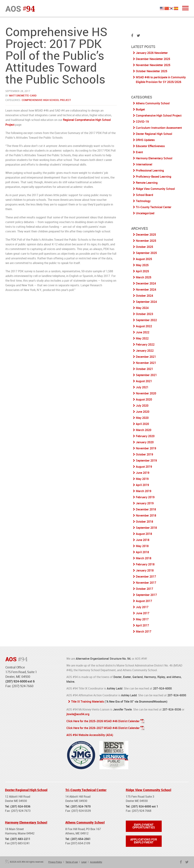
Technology (143, 201)
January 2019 (145, 503)
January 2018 (145, 570)
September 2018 (146, 528)
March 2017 (144, 631)
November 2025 (146, 241)
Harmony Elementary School (154, 158)
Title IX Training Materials (87, 702)
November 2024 (146, 290)
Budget (140, 109)
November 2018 (146, 515)
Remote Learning (147, 183)
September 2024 (146, 302)
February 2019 (145, 497)
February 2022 (145, 344)
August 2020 (144, 399)
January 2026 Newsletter (152, 53)
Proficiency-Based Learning (154, 177)
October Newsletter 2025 (152, 71)
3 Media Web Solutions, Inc (7, 861)
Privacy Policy (55, 862)
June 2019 (143, 473)
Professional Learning (150, 170)
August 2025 (144, 259)
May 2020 (142, 418)
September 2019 (146, 460)
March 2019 (144, 491)
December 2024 (146, 283)
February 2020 (145, 436)
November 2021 (146, 363)
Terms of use (72, 862)
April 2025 (142, 271)
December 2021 (146, 357)
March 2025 (144, 277)
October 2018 (144, 522)
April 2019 (142, 485)
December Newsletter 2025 (153, 59)
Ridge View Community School (155, 189)
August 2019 (144, 467)
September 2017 (146, 595)
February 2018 (145, 564)
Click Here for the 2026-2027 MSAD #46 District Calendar (103, 728)
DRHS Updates (145, 140)
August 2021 (144, 381)
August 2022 (144, 326)
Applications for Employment (144, 841)
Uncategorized (145, 213)
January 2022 (145, 351)
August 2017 (144, 601)
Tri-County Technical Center (154, 207)
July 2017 (142, 607)
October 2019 (144, 454)
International (144, 164)
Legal (84, 862)
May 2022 (142, 338)
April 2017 (142, 625)
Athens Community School (153, 103)
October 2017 (144, 589)
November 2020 (146, 393)
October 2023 (144, 314)
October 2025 (144, 247)
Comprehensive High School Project (46, 100)
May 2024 (142, 308)
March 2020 (144, 430)
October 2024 (144, 296)
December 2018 (146, 509)
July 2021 (142, 387)
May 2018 (142, 546)
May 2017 (142, 619)
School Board (144, 195)
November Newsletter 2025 (153, 65)
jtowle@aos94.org (78, 714)
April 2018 (142, 552)
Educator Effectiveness (150, 146)
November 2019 (146, 448)
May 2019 (142, 479)
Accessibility (96, 862)
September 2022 (146, 320)
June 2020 (143, 412)
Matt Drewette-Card (23, 95)
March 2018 (144, 558)
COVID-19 (142, 122)
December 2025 (146, 235)
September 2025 (146, 253)
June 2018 (143, 540)
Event (139, 152)
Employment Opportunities (144, 826)
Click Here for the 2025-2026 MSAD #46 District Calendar (103, 721)
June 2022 (143, 332)
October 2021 (144, 369)
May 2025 (142, 265)
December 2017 (146, 577)
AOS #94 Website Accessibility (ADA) (90, 734)
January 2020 (145, 442)
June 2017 (143, 613)
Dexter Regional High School (154, 134)
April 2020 (142, 424)
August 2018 (144, 534)
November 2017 (146, 583)
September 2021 (146, 375)
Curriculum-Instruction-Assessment (159, 128)
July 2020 (142, 406)
